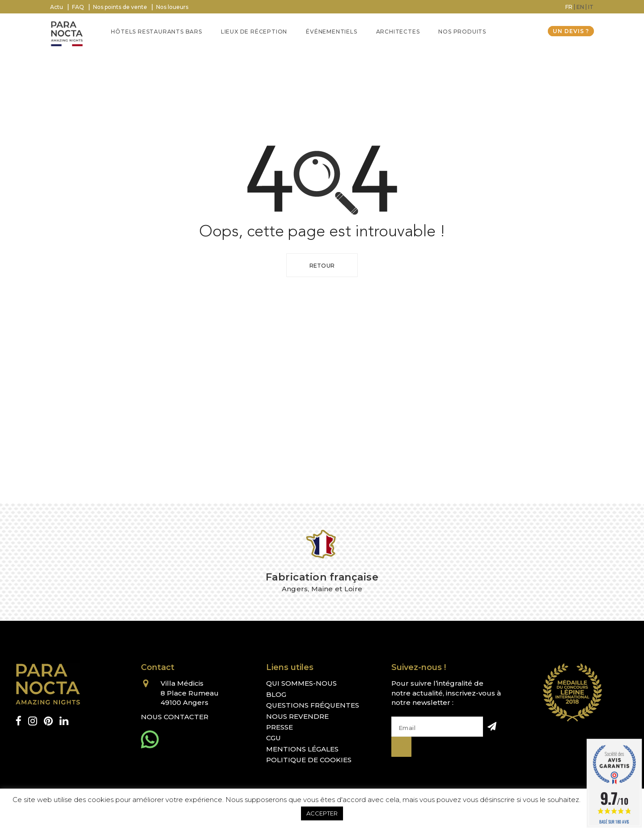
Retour (322, 266)
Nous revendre (297, 716)
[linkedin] (64, 721)
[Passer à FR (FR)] (569, 7)
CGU (273, 738)
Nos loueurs (172, 7)
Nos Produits (462, 32)
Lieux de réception (254, 32)
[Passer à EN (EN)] (580, 7)
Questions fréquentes (313, 705)
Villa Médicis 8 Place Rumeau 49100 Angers (190, 693)
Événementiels (331, 32)
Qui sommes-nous (301, 683)
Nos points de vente (120, 7)
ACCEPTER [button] (322, 813)
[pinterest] (48, 721)
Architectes (398, 32)
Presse (280, 727)
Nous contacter (175, 717)
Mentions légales (302, 749)
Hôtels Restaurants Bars (156, 32)
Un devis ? (571, 31)
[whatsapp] (150, 739)
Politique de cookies (309, 760)
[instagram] (33, 721)
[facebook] (19, 721)
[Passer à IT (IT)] (591, 7)
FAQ (78, 7)
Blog (276, 694)
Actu (57, 7)
